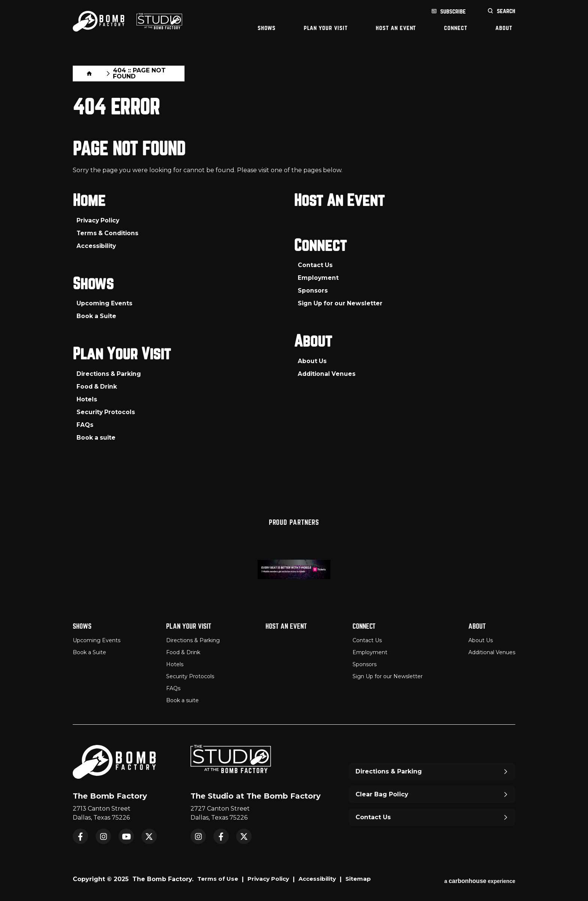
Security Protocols (106, 412)
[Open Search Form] (501, 11)
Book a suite (97, 437)
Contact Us (315, 264)
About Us (312, 361)
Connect (456, 28)
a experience (480, 878)
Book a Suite (97, 315)
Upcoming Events (105, 302)
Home (79, 72)
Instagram (103, 835)
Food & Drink (97, 386)
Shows (267, 28)
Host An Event (396, 28)
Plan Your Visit (326, 28)
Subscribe (453, 11)
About (504, 28)
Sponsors (313, 289)
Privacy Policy (99, 218)
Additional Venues (328, 373)
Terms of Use (219, 878)
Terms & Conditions (109, 231)
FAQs (85, 424)
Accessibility (97, 244)
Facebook (80, 835)
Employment (318, 277)
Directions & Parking (110, 373)
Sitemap (368, 878)
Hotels (87, 399)
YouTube (126, 835)
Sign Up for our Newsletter (341, 302)
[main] (294, 273)
